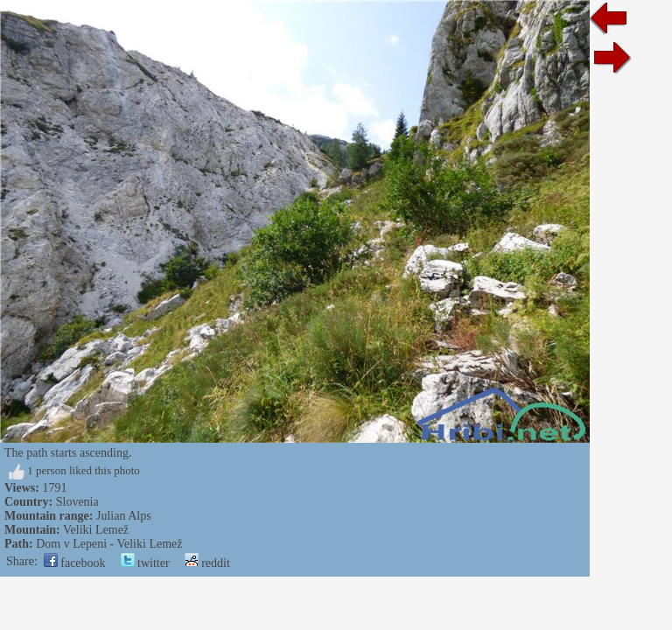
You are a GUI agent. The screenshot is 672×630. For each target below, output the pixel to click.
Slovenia (77, 502)
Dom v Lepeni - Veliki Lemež (109, 544)
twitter (145, 563)
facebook (75, 563)
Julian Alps (124, 516)
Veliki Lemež (96, 530)
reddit (207, 563)
